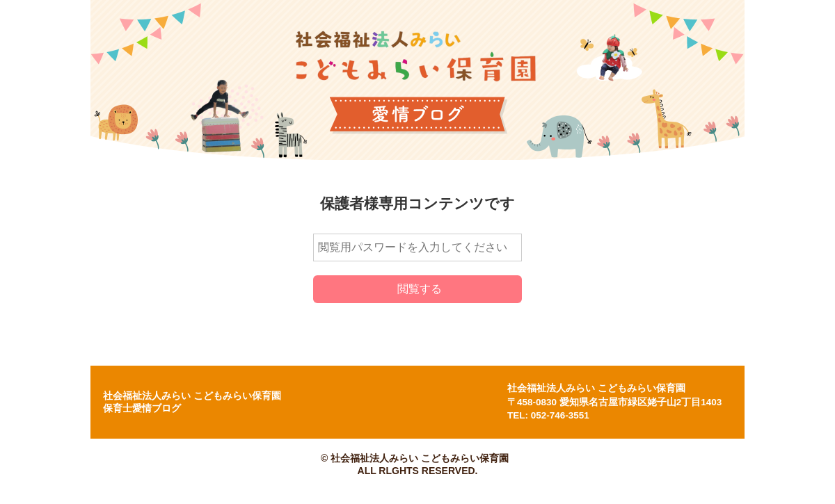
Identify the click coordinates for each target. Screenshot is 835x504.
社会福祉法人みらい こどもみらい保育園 (596, 388)
